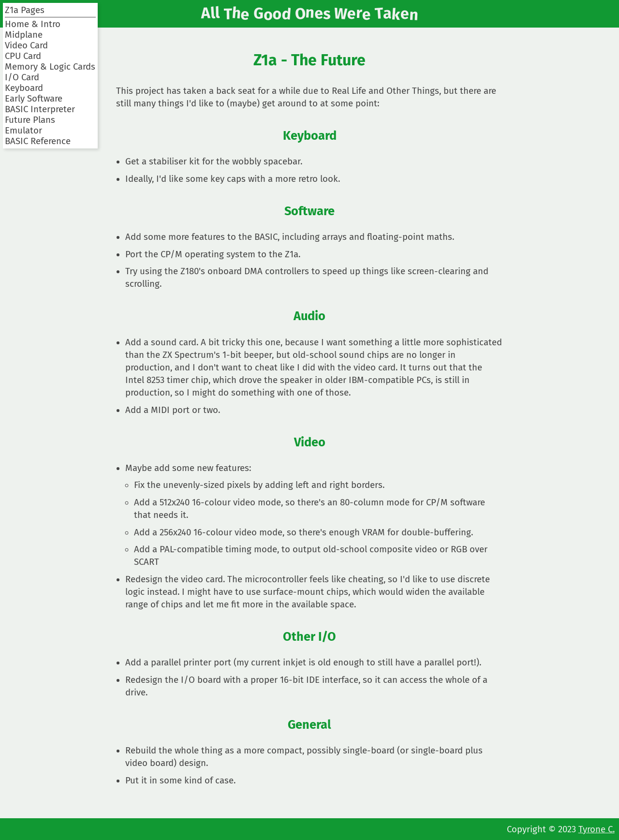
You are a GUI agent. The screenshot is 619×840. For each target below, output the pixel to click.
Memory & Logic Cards (50, 67)
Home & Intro (33, 24)
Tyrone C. (597, 829)
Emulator (23, 131)
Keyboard (24, 88)
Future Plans (30, 120)
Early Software (34, 99)
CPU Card (23, 56)
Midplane (24, 35)
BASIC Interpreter (40, 109)
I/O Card (22, 77)
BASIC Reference (38, 141)
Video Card (26, 45)
